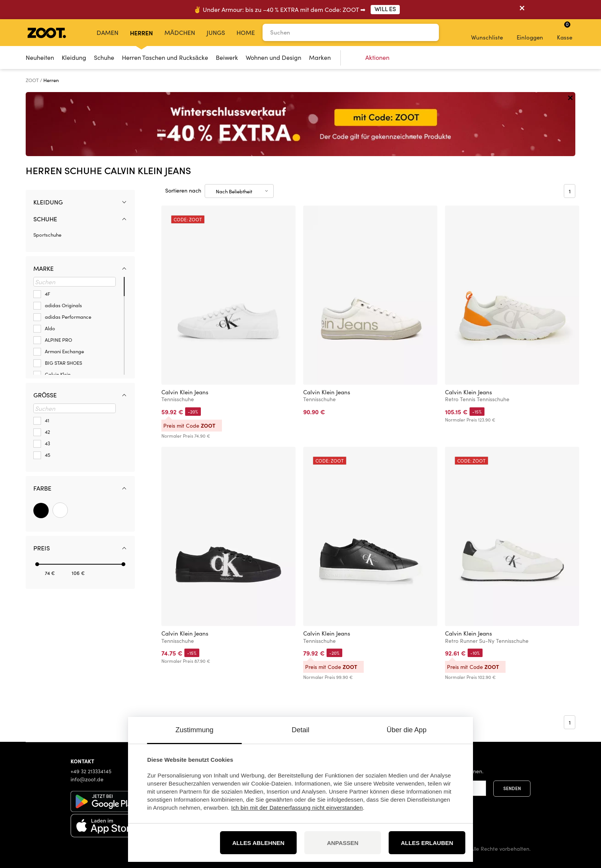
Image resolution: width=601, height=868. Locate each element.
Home (246, 32)
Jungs (216, 32)
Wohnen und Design (273, 57)
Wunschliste (487, 32)
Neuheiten (40, 57)
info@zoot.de (87, 779)
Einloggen (530, 32)
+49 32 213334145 (91, 771)
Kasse (565, 31)
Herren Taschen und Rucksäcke (165, 57)
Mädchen (180, 32)
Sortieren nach (183, 190)
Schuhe (104, 57)
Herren (141, 33)
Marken (320, 57)
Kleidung (74, 57)
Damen (108, 32)
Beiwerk (227, 57)
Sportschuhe (47, 235)
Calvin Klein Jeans (185, 392)
